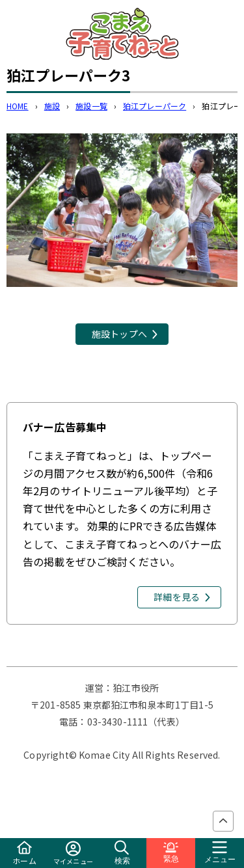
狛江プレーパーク (155, 106)
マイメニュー (73, 853)
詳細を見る (177, 597)
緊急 (171, 853)
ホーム (24, 853)
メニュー (220, 853)
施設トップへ (119, 334)
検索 (122, 853)
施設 (52, 106)
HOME (18, 106)
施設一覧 (91, 106)
